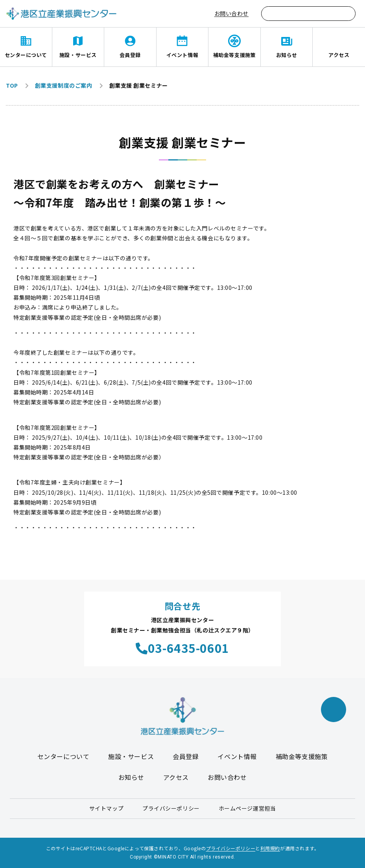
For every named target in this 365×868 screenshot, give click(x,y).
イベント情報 (182, 55)
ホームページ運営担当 (247, 808)
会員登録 (130, 55)
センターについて (26, 55)
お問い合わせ (231, 13)
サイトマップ (106, 808)
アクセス (339, 55)
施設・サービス (78, 55)
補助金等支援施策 (234, 55)
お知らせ (287, 55)
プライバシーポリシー (171, 808)
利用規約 (270, 848)
